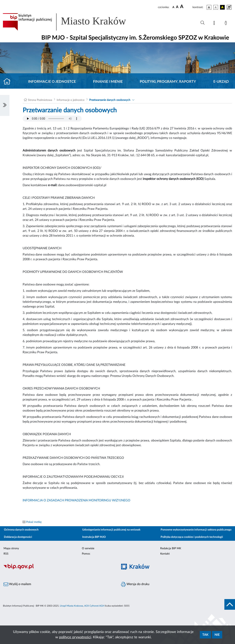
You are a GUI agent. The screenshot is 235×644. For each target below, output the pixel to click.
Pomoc (86, 554)
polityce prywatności (75, 637)
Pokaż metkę (34, 522)
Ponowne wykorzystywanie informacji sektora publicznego (196, 530)
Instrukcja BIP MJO (94, 537)
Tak (205, 635)
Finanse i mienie (108, 82)
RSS (6, 554)
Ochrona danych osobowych (21, 530)
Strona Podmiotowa (40, 100)
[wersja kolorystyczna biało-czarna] (216, 7)
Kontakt (165, 554)
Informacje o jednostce (52, 82)
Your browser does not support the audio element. (52, 119)
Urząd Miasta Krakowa (71, 606)
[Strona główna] (9, 82)
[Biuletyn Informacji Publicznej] (59, 569)
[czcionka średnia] (177, 7)
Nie (217, 635)
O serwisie (88, 548)
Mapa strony (11, 548)
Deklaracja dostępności (18, 537)
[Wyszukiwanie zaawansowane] (203, 23)
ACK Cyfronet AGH (94, 606)
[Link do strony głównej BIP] (70, 22)
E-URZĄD (221, 82)
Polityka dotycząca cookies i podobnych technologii (192, 537)
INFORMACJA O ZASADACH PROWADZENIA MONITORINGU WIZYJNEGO (76, 500)
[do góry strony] (230, 604)
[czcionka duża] (186, 7)
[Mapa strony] (215, 24)
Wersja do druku (135, 584)
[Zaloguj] (227, 24)
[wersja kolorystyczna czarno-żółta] (222, 7)
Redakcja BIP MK (171, 548)
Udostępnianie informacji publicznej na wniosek (111, 530)
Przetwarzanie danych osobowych (110, 100)
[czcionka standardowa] (173, 7)
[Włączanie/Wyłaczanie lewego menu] (5, 105)
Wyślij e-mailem (17, 584)
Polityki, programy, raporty (168, 82)
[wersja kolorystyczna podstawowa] (209, 7)
